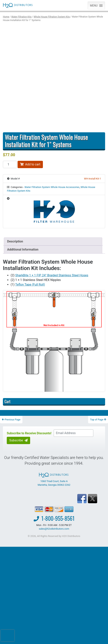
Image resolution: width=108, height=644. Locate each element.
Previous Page (11, 420)
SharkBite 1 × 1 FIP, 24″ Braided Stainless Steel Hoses (52, 275)
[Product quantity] (10, 164)
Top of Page (98, 420)
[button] (94, 5)
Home (6, 17)
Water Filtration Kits (21, 17)
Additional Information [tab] (23, 249)
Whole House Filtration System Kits (52, 17)
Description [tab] (15, 241)
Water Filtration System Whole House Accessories (52, 187)
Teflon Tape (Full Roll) (30, 285)
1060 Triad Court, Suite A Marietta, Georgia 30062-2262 (54, 480)
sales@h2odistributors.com (54, 529)
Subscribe (18, 440)
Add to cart (30, 164)
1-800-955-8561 (58, 518)
